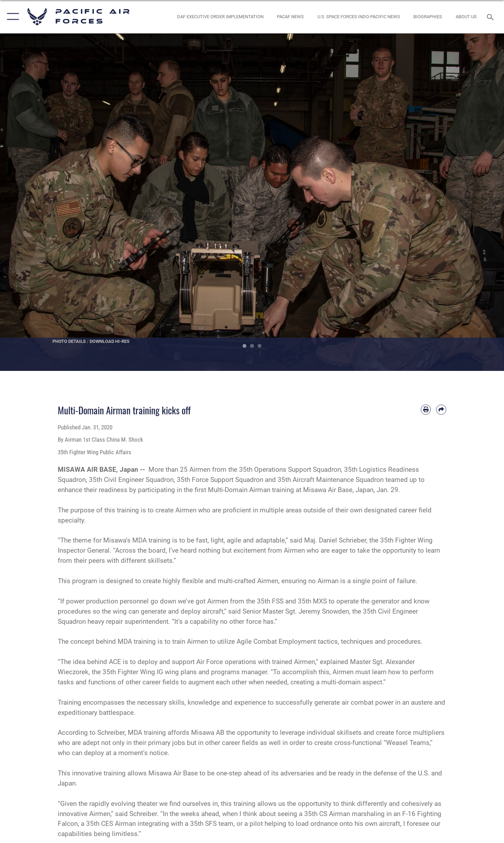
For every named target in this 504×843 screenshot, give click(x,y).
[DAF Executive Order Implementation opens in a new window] (220, 17)
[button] (11, 17)
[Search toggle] (491, 16)
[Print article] (426, 410)
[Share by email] (441, 410)
